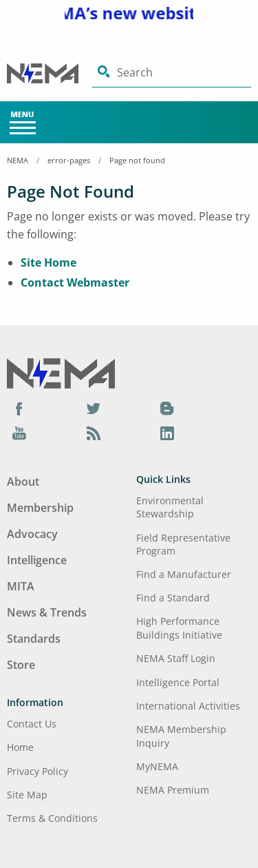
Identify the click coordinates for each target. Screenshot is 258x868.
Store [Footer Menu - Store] (21, 665)
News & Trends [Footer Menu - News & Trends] (47, 612)
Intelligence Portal (178, 682)
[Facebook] (19, 409)
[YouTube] (19, 433)
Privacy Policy (37, 771)
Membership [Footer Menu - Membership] (40, 508)
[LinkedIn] (167, 433)
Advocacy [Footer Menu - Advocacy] (32, 534)
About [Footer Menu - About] (23, 482)
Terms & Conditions (52, 818)
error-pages (69, 160)
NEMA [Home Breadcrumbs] (18, 160)
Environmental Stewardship (170, 507)
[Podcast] (94, 433)
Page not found (137, 160)
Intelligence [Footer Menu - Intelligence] (37, 560)
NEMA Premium (173, 790)
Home (20, 747)
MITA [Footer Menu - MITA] (21, 586)
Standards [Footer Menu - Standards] (34, 639)
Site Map (27, 795)
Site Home (49, 262)
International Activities (188, 706)
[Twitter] (94, 409)
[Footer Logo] (61, 372)
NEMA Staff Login (176, 658)
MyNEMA (157, 766)
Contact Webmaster (75, 282)
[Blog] (167, 409)
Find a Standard (173, 598)
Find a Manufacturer (184, 574)
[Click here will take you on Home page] (50, 73)
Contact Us (32, 724)
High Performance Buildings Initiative (179, 628)
